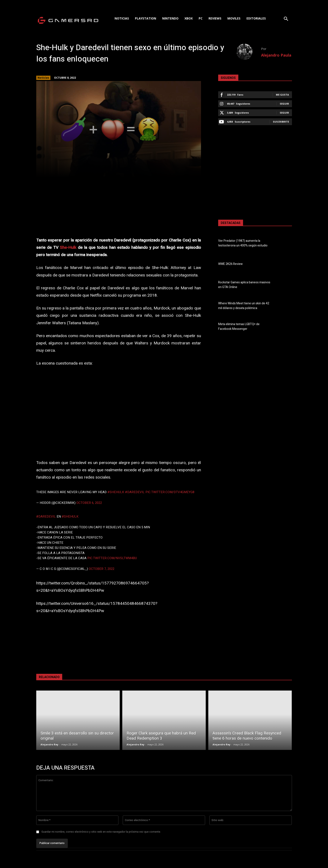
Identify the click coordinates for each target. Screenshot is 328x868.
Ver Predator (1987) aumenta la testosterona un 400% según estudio (243, 243)
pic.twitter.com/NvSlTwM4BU (112, 558)
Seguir (284, 104)
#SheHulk (116, 492)
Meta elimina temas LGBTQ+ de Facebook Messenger (239, 327)
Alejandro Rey (49, 744)
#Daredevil (135, 492)
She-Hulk (68, 248)
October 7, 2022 (102, 569)
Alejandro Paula (276, 55)
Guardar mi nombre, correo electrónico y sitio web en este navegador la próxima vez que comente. (101, 832)
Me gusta (282, 95)
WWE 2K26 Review (230, 264)
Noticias (43, 78)
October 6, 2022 (89, 503)
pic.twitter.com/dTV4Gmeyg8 (170, 492)
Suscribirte (281, 122)
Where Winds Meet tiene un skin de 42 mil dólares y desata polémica (244, 306)
